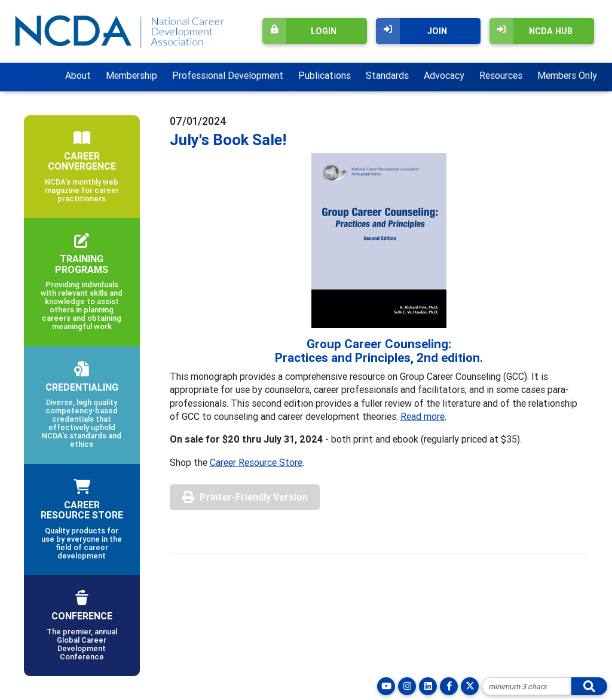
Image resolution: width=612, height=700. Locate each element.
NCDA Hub (531, 31)
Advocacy (444, 75)
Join (411, 31)
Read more (423, 416)
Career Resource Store (256, 462)
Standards (387, 75)
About (78, 75)
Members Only (567, 75)
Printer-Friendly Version (254, 497)
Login (299, 31)
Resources (501, 75)
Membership (131, 75)
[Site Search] (527, 686)
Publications (325, 75)
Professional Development (228, 75)
